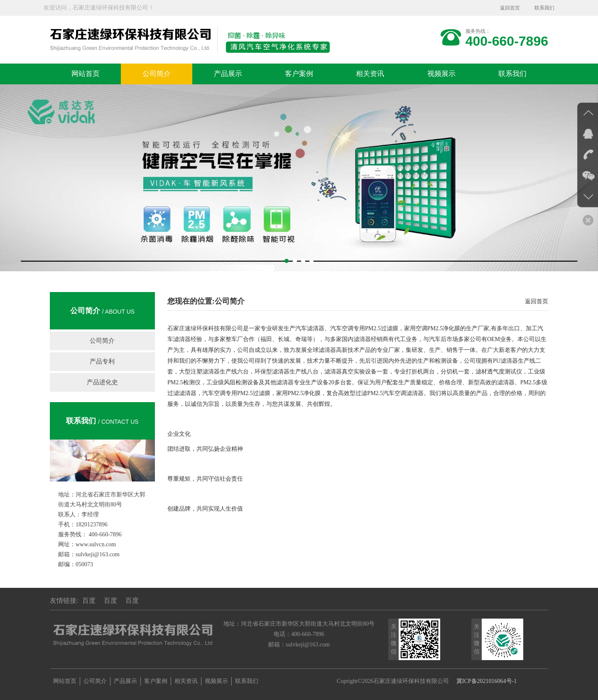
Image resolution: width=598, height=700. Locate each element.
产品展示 (228, 74)
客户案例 (299, 74)
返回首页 (510, 8)
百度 (89, 601)
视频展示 (441, 74)
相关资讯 (370, 74)
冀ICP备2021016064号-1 (486, 681)
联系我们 (544, 8)
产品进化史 (102, 382)
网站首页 (86, 74)
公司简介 (157, 74)
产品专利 (102, 361)
